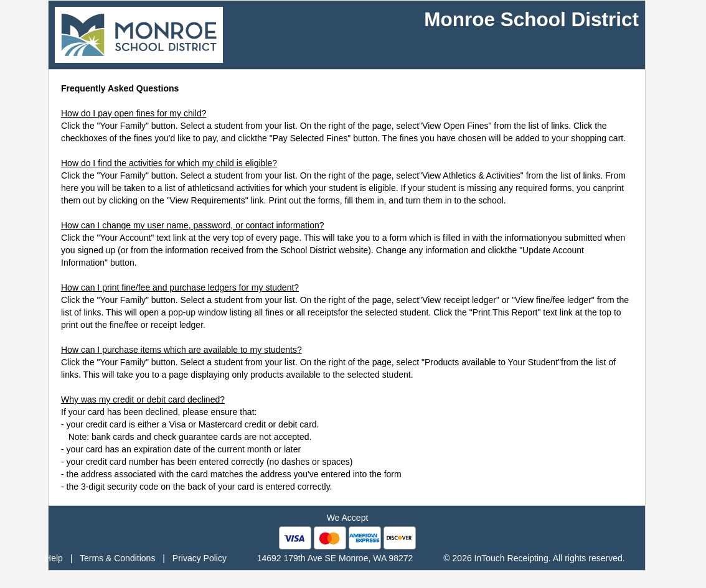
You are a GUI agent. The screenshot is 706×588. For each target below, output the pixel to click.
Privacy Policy (200, 558)
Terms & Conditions (117, 558)
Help (54, 558)
